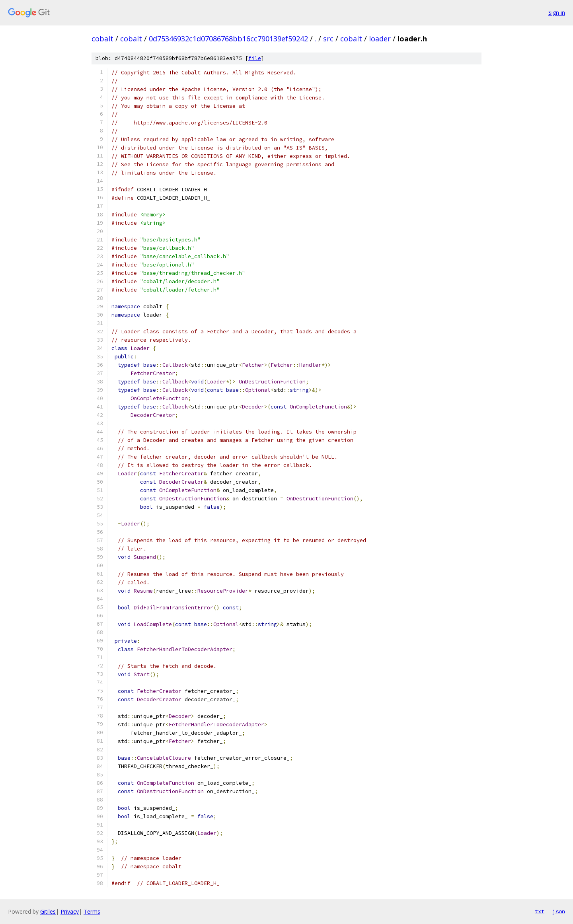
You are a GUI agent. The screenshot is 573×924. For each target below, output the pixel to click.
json (559, 911)
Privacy (70, 911)
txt (540, 911)
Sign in (557, 13)
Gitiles (48, 911)
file (255, 58)
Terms (92, 911)
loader (380, 39)
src (328, 39)
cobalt (102, 39)
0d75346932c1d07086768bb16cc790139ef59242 (228, 39)
